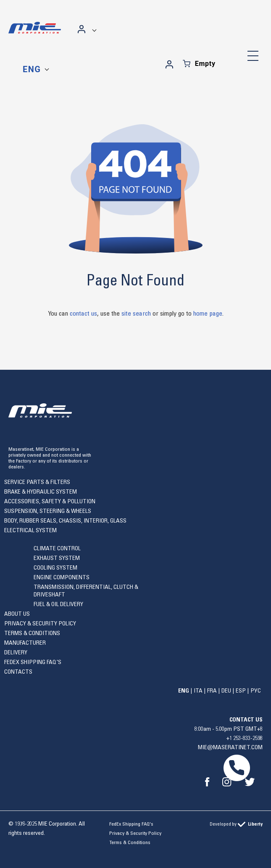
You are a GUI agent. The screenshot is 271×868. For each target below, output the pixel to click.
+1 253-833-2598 (245, 738)
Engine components (62, 578)
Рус (256, 691)
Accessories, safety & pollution (50, 502)
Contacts (18, 672)
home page (208, 314)
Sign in (82, 29)
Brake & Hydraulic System (41, 492)
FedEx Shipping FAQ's (33, 662)
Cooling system (55, 568)
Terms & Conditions (32, 633)
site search (136, 314)
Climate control (57, 549)
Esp (241, 691)
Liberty (255, 824)
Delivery (16, 653)
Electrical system (30, 531)
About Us (17, 614)
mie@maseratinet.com (230, 748)
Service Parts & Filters (37, 482)
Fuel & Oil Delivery (58, 604)
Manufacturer (25, 643)
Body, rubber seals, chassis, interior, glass (65, 521)
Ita (198, 691)
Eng (32, 69)
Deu (226, 691)
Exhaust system (57, 558)
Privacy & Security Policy (40, 624)
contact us (83, 314)
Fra (212, 691)
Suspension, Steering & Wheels (48, 511)
